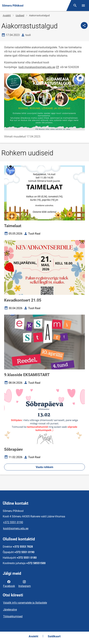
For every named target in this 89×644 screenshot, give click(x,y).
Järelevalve (10, 610)
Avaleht (7, 15)
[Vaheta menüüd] (83, 5)
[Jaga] (84, 25)
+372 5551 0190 (13, 522)
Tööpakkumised (13, 616)
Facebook (9, 584)
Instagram (25, 584)
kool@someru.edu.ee (16, 528)
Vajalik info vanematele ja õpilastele (25, 603)
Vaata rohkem (44, 467)
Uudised (20, 15)
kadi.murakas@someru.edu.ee (39, 67)
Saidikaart (54, 636)
